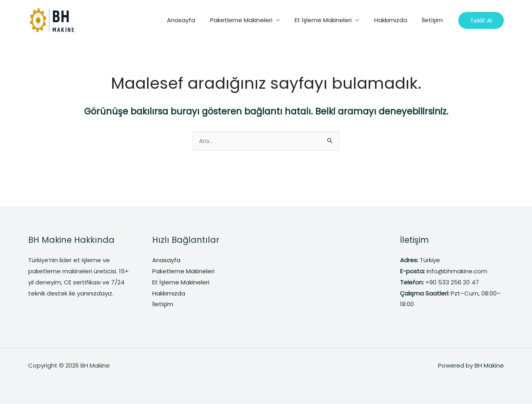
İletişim (434, 20)
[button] (481, 20)
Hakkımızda (395, 20)
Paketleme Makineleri (252, 20)
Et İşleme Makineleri (331, 20)
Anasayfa (194, 20)
